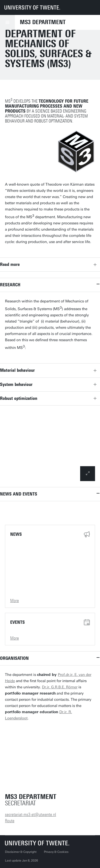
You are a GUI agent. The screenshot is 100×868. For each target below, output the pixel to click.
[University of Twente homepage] (32, 7)
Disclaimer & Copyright (21, 852)
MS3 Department (43, 22)
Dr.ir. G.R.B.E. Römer (60, 687)
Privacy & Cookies (56, 852)
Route (10, 821)
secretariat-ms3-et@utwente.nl (31, 815)
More (15, 601)
